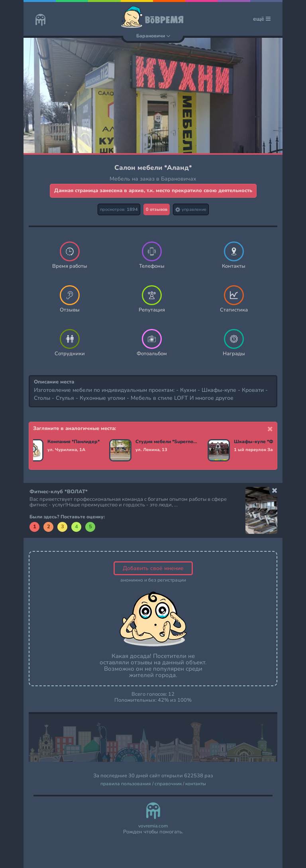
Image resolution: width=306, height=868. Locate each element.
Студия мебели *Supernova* (167, 442)
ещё (262, 19)
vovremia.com (153, 826)
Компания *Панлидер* (74, 442)
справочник (168, 784)
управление (191, 209)
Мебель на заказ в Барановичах (153, 179)
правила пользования (126, 784)
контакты (196, 784)
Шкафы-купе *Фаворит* (263, 442)
